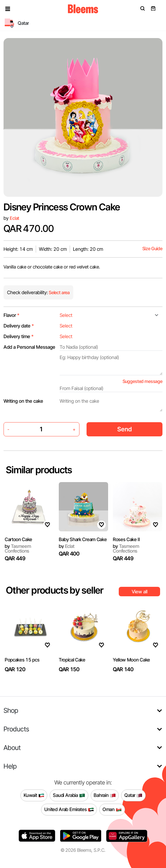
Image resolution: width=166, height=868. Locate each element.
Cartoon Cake (18, 539)
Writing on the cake (23, 401)
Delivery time (19, 336)
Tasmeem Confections (18, 548)
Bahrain (105, 795)
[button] (8, 9)
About (12, 747)
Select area (59, 293)
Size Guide (152, 249)
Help (10, 766)
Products (16, 729)
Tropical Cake (72, 660)
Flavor (12, 315)
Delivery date (19, 326)
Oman (112, 810)
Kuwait (34, 795)
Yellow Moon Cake (131, 660)
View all (140, 592)
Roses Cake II (126, 539)
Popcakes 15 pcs (22, 660)
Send (124, 429)
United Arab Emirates (69, 810)
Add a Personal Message (29, 347)
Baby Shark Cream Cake (83, 539)
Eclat (14, 218)
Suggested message (143, 381)
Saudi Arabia (69, 795)
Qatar (133, 795)
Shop (11, 710)
